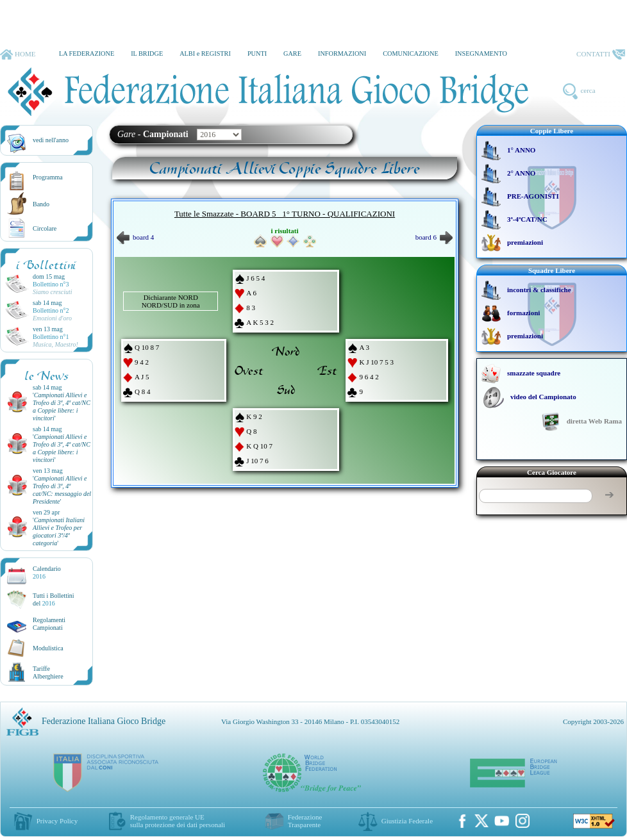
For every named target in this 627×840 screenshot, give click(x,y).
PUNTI (257, 54)
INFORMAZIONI (342, 54)
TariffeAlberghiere (48, 672)
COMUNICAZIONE (411, 54)
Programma (48, 177)
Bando (41, 204)
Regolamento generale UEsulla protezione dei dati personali (178, 821)
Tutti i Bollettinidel (54, 599)
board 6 (434, 237)
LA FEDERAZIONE (87, 54)
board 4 (135, 237)
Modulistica (48, 648)
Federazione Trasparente (305, 821)
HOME (18, 54)
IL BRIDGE (147, 54)
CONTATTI (601, 54)
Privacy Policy (57, 821)
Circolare (45, 228)
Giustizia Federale (407, 821)
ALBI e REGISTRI (205, 54)
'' (62, 407)
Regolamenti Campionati (49, 624)
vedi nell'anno (51, 140)
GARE (292, 54)
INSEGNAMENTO (481, 54)
